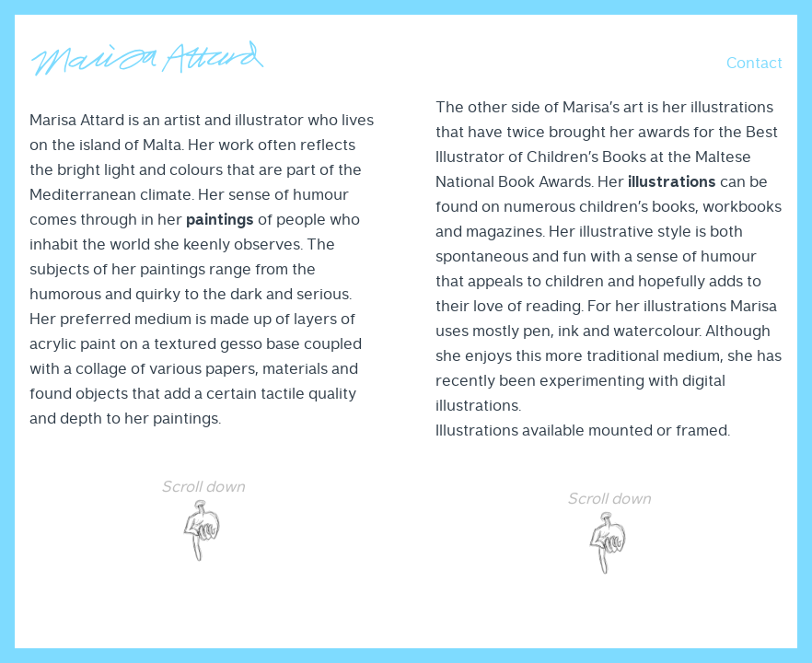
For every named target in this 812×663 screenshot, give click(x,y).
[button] (754, 62)
